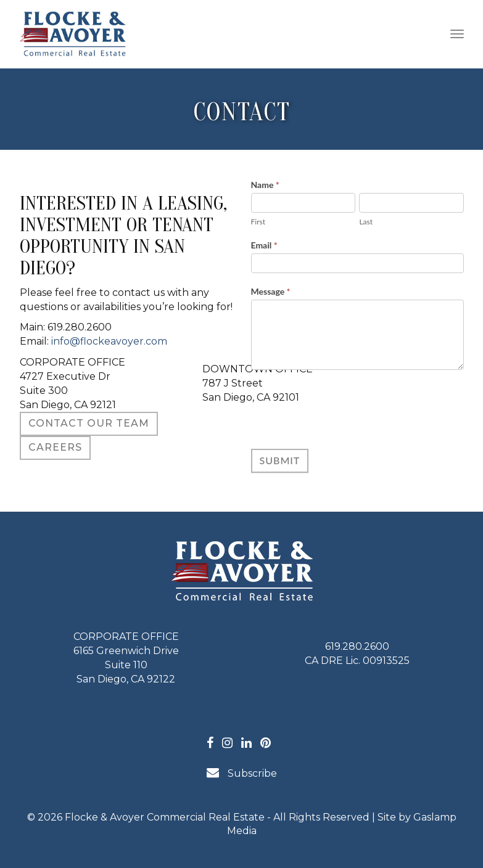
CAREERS (55, 447)
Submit (280, 460)
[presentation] (345, 406)
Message (271, 291)
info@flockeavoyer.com (109, 341)
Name (265, 185)
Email (264, 245)
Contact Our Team (89, 423)
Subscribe (242, 773)
